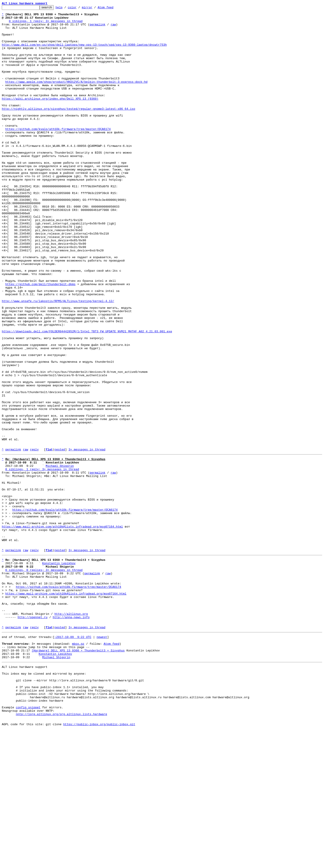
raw (113, 28)
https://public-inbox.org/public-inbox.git (99, 863)
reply (34, 538)
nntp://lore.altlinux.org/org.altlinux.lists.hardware (61, 851)
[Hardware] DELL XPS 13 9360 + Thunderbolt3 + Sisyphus (78, 776)
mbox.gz (78, 768)
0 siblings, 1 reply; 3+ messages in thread (46, 24)
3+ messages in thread (87, 538)
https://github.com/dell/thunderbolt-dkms (40, 340)
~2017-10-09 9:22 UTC (73, 760)
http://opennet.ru (33, 737)
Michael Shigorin (60, 557)
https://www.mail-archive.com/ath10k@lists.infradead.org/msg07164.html (62, 630)
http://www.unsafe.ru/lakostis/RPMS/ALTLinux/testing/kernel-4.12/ (58, 360)
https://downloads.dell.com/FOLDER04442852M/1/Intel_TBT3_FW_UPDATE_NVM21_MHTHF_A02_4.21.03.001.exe (87, 397)
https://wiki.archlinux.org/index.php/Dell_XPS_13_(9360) (50, 117)
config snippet (28, 843)
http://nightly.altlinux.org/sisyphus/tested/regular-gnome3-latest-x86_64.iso (69, 130)
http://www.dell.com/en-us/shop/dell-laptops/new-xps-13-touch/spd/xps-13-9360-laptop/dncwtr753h (84, 53)
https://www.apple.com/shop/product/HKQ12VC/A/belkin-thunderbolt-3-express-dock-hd (76, 97)
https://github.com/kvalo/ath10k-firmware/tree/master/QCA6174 (58, 154)
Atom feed (112, 9)
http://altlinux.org (71, 733)
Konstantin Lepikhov (59, 672)
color (79, 9)
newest (102, 760)
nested (60, 538)
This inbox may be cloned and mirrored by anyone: (44, 802)
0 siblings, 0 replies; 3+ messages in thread (44, 680)
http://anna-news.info (71, 737)
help (66, 9)
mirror (94, 9)
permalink (97, 28)
